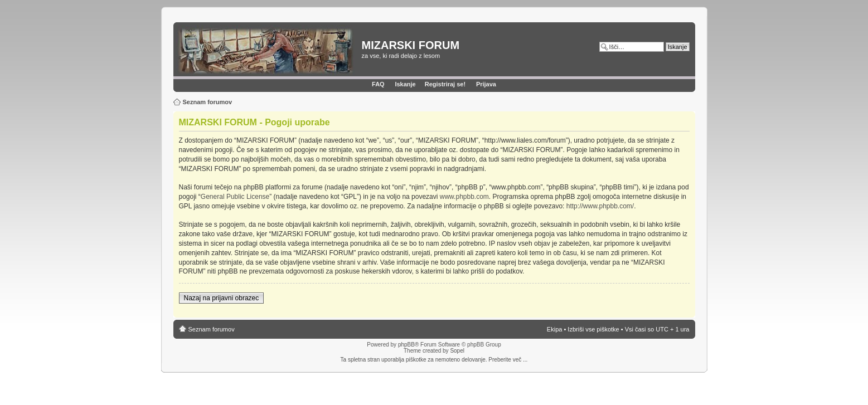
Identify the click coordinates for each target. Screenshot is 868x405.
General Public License (235, 197)
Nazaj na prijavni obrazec (222, 298)
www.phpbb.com (464, 197)
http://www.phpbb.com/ (600, 206)
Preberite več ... (508, 360)
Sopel (457, 351)
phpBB (406, 345)
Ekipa (555, 329)
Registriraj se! (445, 84)
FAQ (378, 84)
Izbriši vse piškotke (594, 329)
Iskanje (405, 84)
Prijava (486, 84)
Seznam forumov (208, 102)
